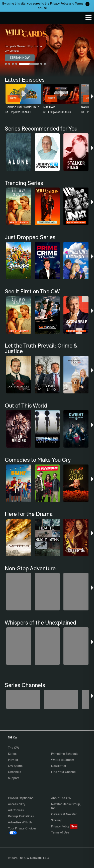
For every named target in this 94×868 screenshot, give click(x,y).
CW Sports (15, 766)
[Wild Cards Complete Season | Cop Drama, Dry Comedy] (47, 50)
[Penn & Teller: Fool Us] (61, 699)
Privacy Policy (59, 3)
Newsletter (59, 766)
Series (12, 754)
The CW (9, 16)
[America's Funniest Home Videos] (23, 699)
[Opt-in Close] (87, 4)
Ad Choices (16, 810)
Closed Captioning (21, 798)
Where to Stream (63, 760)
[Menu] (88, 17)
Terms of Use (60, 832)
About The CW (61, 798)
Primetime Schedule (65, 754)
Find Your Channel (64, 772)
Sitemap (57, 820)
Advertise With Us (20, 822)
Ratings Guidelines (21, 816)
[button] (92, 99)
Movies (13, 760)
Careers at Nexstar (64, 814)
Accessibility (17, 804)
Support (13, 778)
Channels (15, 772)
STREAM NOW (20, 58)
